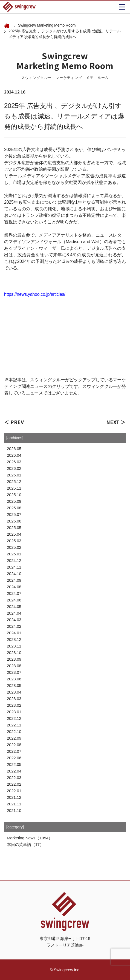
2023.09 (14, 659)
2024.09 (14, 580)
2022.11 (14, 725)
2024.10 (14, 574)
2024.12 (14, 560)
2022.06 (14, 758)
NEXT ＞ (116, 422)
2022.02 (14, 784)
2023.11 (14, 646)
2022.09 (14, 738)
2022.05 (14, 764)
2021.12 (14, 797)
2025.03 (14, 541)
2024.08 (14, 587)
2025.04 (14, 534)
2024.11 (14, 567)
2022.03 (14, 778)
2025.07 (14, 514)
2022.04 (14, 771)
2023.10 (14, 653)
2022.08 (14, 745)
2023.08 (14, 666)
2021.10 (14, 810)
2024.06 (14, 600)
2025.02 (14, 547)
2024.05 (14, 607)
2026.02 (14, 468)
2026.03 (14, 462)
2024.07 (14, 593)
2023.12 (14, 639)
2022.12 (14, 718)
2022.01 (14, 791)
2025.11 (14, 488)
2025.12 (14, 482)
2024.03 (14, 620)
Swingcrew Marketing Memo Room (47, 25)
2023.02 (14, 705)
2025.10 (14, 495)
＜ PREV (14, 422)
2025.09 (14, 501)
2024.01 (14, 633)
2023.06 (14, 679)
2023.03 (14, 699)
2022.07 (14, 751)
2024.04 (14, 613)
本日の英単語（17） (25, 844)
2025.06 (14, 521)
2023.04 (14, 692)
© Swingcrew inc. (65, 970)
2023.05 (14, 685)
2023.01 (14, 712)
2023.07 (14, 672)
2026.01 (14, 475)
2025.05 (14, 528)
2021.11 (14, 804)
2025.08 (14, 508)
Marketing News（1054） (30, 838)
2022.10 (14, 732)
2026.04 (14, 455)
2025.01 (14, 554)
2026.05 (14, 449)
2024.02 (14, 626)
